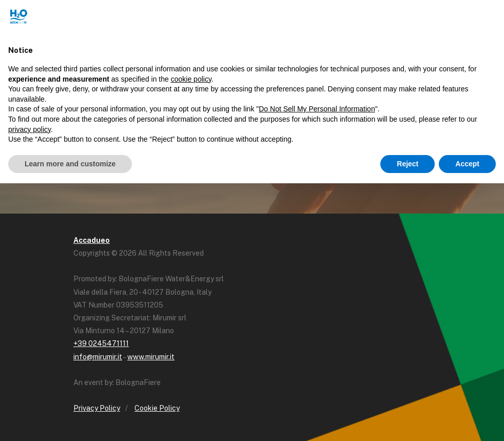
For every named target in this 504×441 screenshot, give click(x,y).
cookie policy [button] (191, 79)
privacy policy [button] (30, 129)
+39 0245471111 (101, 343)
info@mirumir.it (98, 357)
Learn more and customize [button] (70, 164)
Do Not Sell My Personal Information (317, 109)
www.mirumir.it (151, 357)
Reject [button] (408, 164)
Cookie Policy (157, 408)
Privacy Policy (97, 408)
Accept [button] (467, 164)
